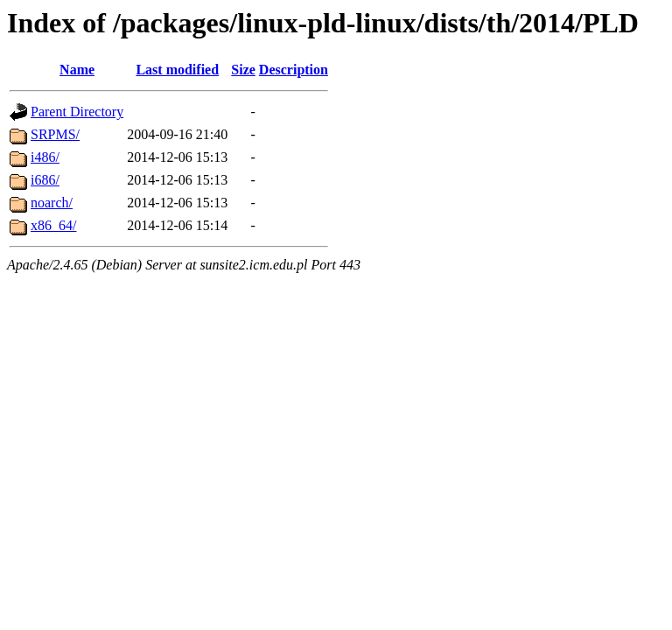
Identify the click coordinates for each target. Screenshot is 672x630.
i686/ (45, 180)
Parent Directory (77, 112)
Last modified (177, 70)
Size (243, 70)
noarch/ (52, 203)
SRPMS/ (55, 134)
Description (294, 70)
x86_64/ (53, 225)
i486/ (45, 157)
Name (77, 70)
